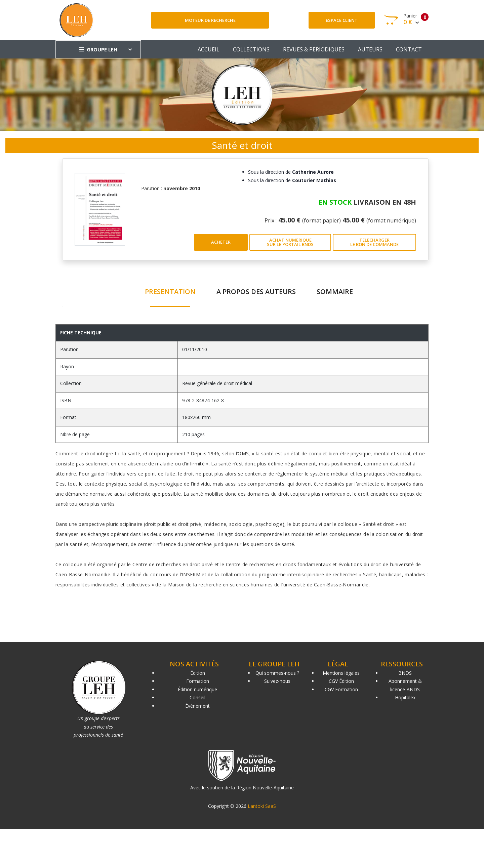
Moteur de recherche (210, 20)
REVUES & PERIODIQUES (314, 49)
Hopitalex (405, 697)
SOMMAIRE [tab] (335, 292)
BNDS (405, 673)
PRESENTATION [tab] (170, 292)
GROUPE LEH (98, 49)
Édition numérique (197, 689)
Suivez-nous (277, 681)
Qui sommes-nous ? (277, 673)
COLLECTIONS (251, 49)
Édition (198, 673)
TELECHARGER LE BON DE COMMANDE (374, 242)
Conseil (197, 697)
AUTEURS (370, 49)
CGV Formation (341, 689)
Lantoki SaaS (262, 806)
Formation (198, 681)
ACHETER (221, 242)
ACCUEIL (209, 49)
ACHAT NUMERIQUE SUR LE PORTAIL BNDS (290, 242)
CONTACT (409, 49)
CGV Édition (341, 681)
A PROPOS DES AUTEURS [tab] (256, 292)
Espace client (342, 20)
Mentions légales (341, 673)
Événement (197, 706)
